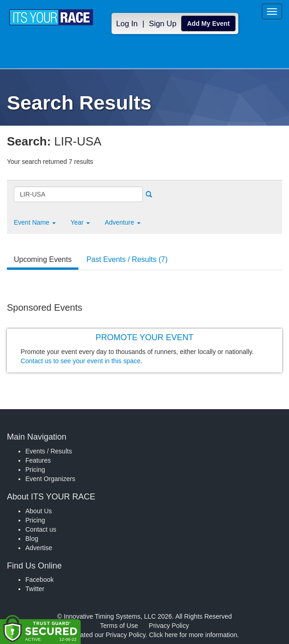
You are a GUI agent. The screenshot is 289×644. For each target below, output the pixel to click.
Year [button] (80, 222)
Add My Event (209, 23)
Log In (127, 24)
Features (38, 460)
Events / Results (49, 451)
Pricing (35, 470)
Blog (32, 539)
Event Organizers (50, 479)
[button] (35, 222)
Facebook (39, 580)
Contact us (41, 529)
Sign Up (163, 24)
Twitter (35, 589)
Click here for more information (193, 635)
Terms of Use (119, 626)
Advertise (39, 548)
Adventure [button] (123, 222)
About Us (39, 511)
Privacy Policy (169, 626)
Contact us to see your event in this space (81, 361)
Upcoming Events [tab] (43, 259)
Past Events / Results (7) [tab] (127, 259)
